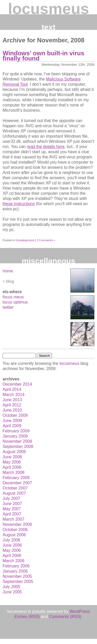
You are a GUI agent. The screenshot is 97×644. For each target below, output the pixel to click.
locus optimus (15, 302)
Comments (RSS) (65, 617)
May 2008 (12, 462)
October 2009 (15, 415)
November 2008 (17, 441)
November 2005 (17, 576)
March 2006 (14, 561)
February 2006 (16, 566)
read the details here (46, 147)
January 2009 (15, 436)
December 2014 (17, 384)
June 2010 (12, 410)
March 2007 (14, 519)
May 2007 (12, 509)
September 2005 (18, 582)
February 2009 (16, 431)
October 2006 (15, 530)
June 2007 (12, 504)
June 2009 (12, 421)
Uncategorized (25, 240)
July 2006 (12, 540)
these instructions (19, 204)
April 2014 (12, 389)
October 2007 (15, 488)
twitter (8, 307)
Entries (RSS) (27, 617)
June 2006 (12, 545)
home (8, 271)
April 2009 (12, 426)
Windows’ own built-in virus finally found (43, 56)
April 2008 (12, 467)
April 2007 (12, 514)
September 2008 (18, 447)
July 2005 (12, 587)
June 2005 (12, 592)
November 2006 (17, 524)
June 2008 (12, 457)
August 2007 (14, 493)
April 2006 (12, 556)
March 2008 (14, 472)
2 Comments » (46, 240)
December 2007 (17, 483)
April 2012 (12, 405)
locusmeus (48, 9)
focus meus (13, 297)
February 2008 (16, 478)
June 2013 (12, 400)
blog (10, 281)
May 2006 (12, 550)
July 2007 (12, 498)
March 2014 (14, 395)
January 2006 (15, 571)
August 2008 (14, 452)
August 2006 (14, 535)
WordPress (80, 611)
